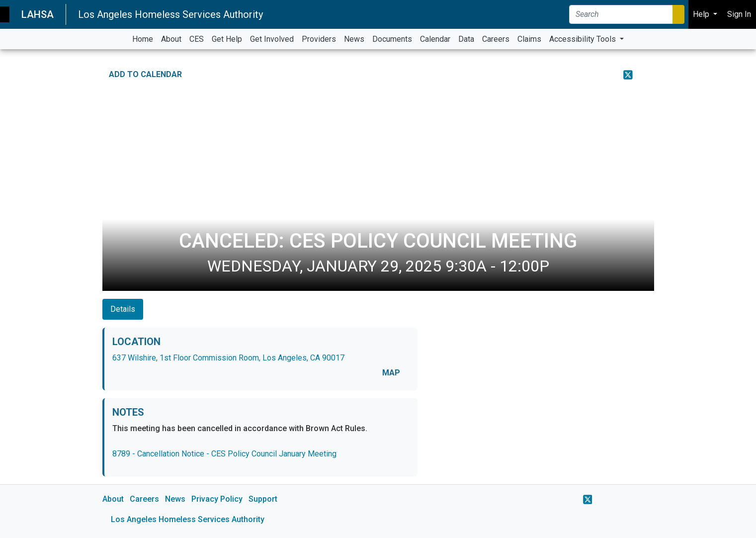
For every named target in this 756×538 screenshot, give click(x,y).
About (113, 499)
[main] (378, 294)
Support (263, 499)
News (175, 499)
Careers (144, 499)
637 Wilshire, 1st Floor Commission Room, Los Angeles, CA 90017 (228, 358)
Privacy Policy (217, 499)
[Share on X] (628, 75)
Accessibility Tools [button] (584, 39)
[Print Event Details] (648, 75)
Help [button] (702, 14)
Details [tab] (123, 309)
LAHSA (38, 14)
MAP (391, 373)
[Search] (621, 14)
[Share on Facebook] (608, 75)
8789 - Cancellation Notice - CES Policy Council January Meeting (224, 454)
